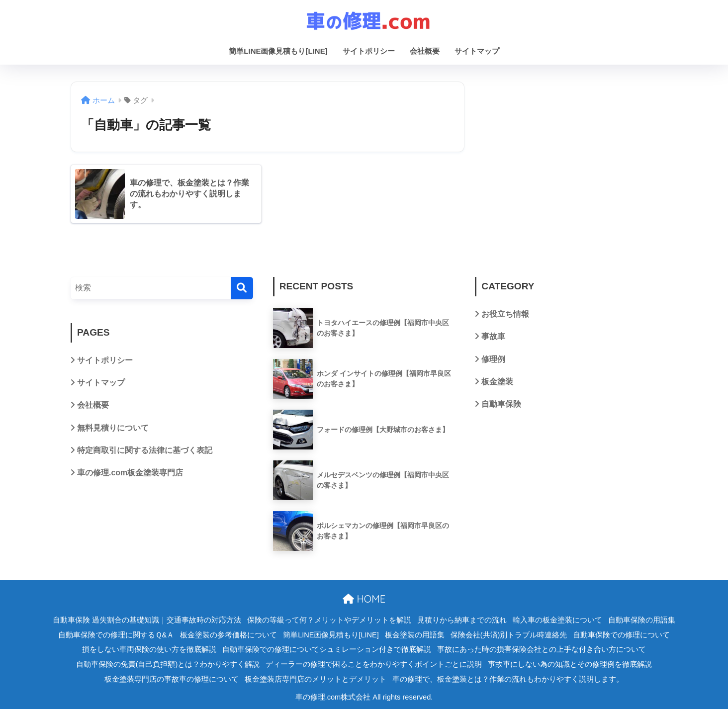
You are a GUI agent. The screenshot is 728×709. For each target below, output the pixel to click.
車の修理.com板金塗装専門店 (130, 473)
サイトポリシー (369, 51)
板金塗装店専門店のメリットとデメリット (316, 679)
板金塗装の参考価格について (228, 635)
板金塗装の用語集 (415, 635)
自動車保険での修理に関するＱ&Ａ (116, 635)
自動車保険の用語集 (642, 620)
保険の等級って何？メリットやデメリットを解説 (329, 620)
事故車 (493, 336)
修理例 (493, 359)
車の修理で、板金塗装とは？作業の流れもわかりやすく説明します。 (508, 679)
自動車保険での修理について (621, 635)
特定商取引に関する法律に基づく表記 (145, 450)
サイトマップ (477, 51)
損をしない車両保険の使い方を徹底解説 (149, 649)
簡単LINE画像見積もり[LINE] (278, 51)
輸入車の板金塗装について (557, 620)
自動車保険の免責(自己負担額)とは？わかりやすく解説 (168, 664)
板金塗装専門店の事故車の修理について (172, 679)
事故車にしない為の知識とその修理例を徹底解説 (570, 664)
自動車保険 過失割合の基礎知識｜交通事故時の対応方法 (147, 620)
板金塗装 (497, 382)
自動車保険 (501, 404)
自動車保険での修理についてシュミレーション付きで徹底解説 (327, 649)
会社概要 (425, 51)
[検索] (242, 288)
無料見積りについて (113, 428)
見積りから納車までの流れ (462, 620)
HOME (364, 599)
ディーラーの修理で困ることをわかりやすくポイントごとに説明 (374, 664)
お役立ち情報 (505, 314)
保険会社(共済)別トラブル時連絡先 (509, 635)
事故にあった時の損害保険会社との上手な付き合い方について (542, 649)
